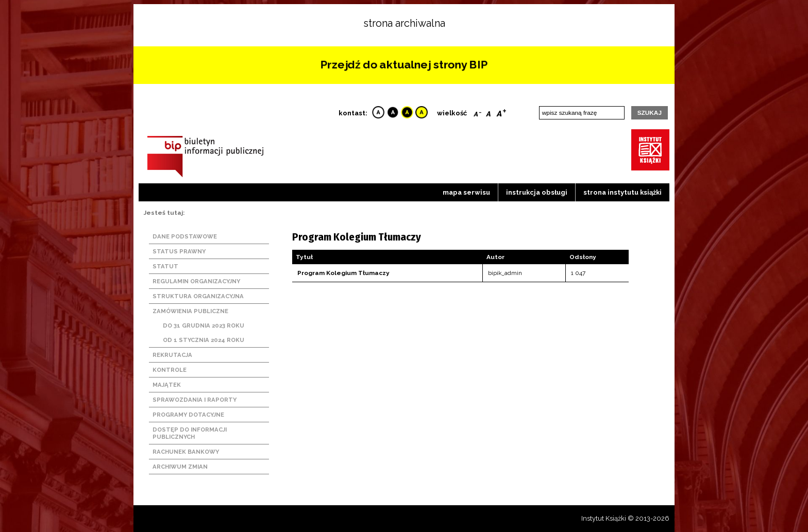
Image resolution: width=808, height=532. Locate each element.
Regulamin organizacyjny (196, 281)
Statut (165, 266)
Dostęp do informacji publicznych (190, 433)
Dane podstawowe (185, 236)
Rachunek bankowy (186, 452)
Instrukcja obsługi (537, 192)
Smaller (477, 112)
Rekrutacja (172, 355)
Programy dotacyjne (188, 415)
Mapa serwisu (466, 192)
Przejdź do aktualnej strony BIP (404, 64)
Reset (489, 112)
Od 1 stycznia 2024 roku (204, 340)
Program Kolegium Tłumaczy (343, 273)
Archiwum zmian (180, 467)
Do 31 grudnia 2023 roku (204, 325)
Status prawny (179, 251)
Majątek (167, 385)
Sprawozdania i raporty (195, 400)
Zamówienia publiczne (190, 311)
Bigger (501, 112)
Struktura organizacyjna (198, 296)
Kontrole (170, 370)
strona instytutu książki (622, 192)
